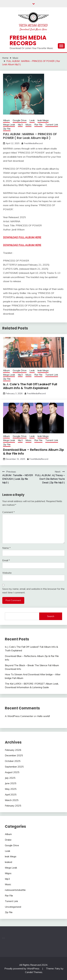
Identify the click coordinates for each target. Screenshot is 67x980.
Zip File (7, 129)
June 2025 (11, 783)
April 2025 (11, 794)
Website (7, 573)
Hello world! (43, 716)
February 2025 (13, 806)
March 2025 (12, 800)
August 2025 (12, 772)
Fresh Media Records (28, 40)
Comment (8, 512)
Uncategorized (13, 907)
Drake (8, 840)
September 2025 (14, 767)
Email (6, 560)
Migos (8, 873)
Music (28, 125)
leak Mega (43, 120)
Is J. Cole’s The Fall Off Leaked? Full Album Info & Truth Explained (30, 386)
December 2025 (14, 755)
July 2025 (10, 778)
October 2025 (13, 761)
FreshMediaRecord (33, 143)
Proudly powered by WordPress (22, 968)
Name (6, 548)
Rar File (38, 125)
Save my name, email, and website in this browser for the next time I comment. (33, 591)
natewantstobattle (15, 890)
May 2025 (11, 789)
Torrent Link (52, 125)
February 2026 (13, 750)
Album (6, 120)
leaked (8, 862)
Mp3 (20, 125)
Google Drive (20, 120)
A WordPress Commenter (19, 716)
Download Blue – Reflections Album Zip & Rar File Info (33, 452)
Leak (32, 120)
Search (51, 616)
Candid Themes (34, 972)
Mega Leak (9, 125)
